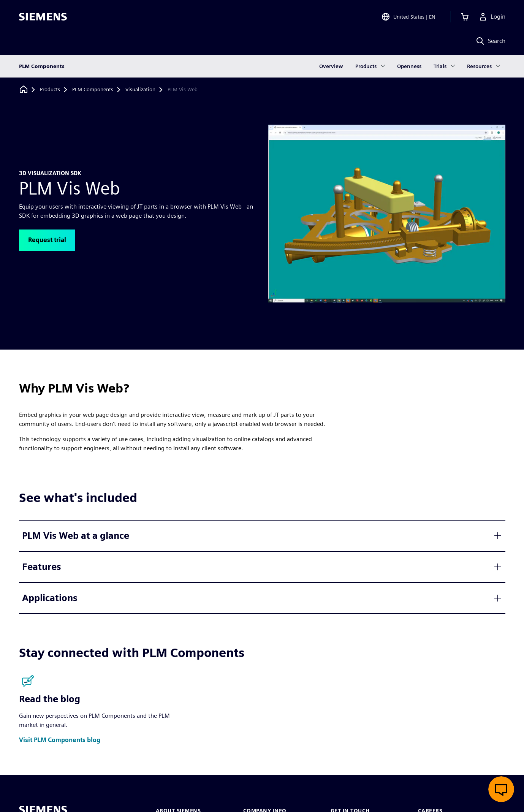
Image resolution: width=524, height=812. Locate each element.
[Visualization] (140, 90)
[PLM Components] (93, 90)
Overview (331, 66)
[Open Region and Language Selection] (408, 17)
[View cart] (465, 17)
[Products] (50, 90)
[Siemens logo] (43, 17)
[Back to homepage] (24, 89)
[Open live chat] (501, 789)
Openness (409, 66)
